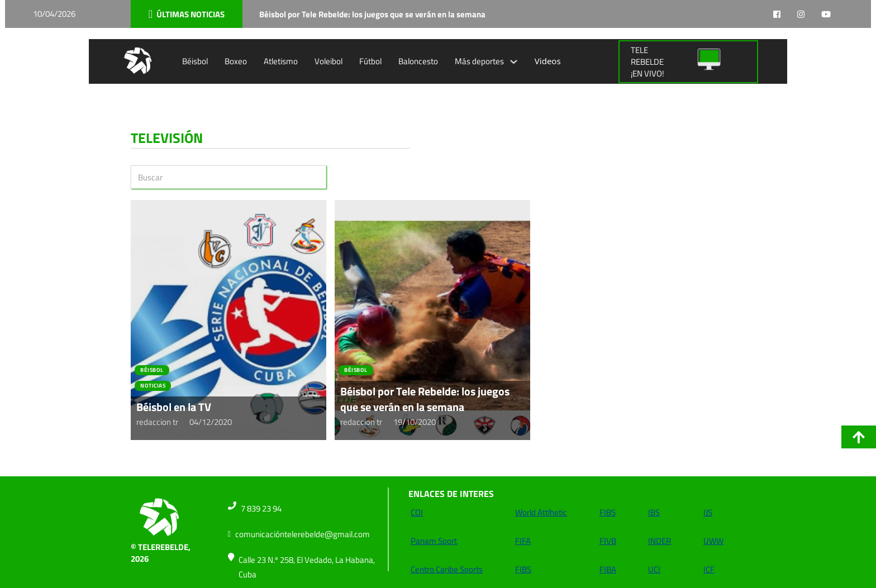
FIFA (523, 541)
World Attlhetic (541, 512)
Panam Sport (434, 541)
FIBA (608, 569)
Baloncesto (418, 61)
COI (417, 512)
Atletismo (281, 61)
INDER (660, 541)
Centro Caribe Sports (447, 569)
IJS (708, 512)
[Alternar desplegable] (514, 62)
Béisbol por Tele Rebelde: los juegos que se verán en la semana (425, 399)
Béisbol (195, 61)
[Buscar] (228, 177)
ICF (709, 569)
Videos (548, 61)
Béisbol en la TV (174, 407)
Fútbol (370, 61)
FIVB (608, 541)
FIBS (523, 569)
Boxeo (236, 61)
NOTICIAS (153, 386)
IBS (654, 512)
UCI (654, 569)
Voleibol (328, 61)
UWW (713, 541)
